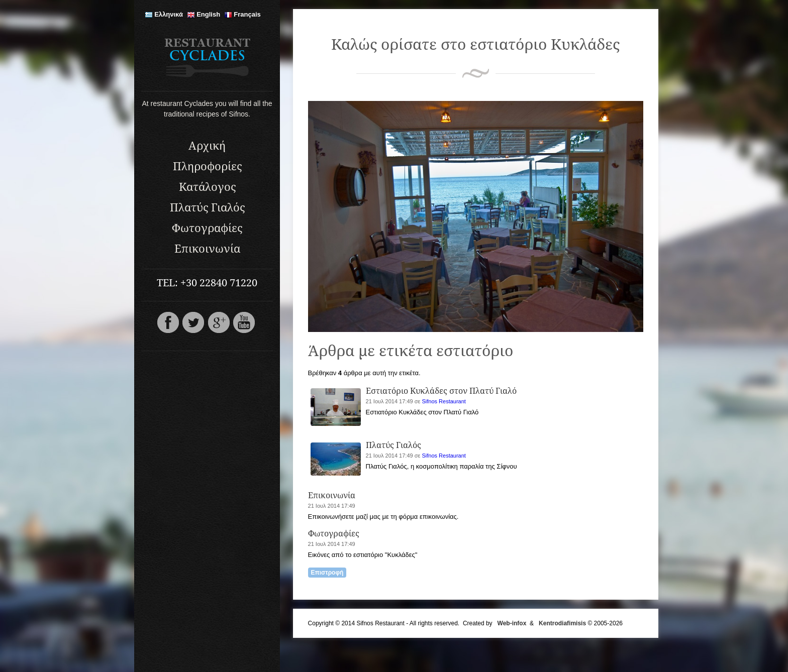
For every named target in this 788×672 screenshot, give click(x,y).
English (204, 14)
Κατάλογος (207, 187)
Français (242, 14)
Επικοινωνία (207, 249)
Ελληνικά (164, 14)
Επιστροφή (327, 573)
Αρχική (207, 146)
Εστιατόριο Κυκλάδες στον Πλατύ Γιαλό (441, 391)
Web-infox (512, 623)
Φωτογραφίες (207, 228)
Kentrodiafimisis (562, 623)
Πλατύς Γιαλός (207, 208)
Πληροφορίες (207, 166)
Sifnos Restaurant (444, 401)
